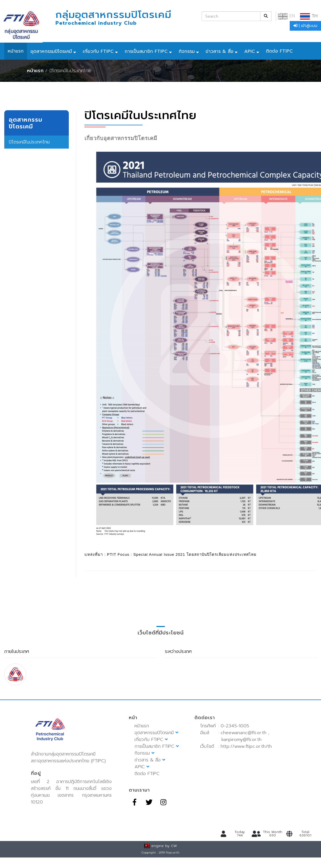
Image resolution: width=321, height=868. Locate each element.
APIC (250, 51)
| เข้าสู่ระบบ (305, 26)
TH (309, 16)
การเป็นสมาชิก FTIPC (146, 51)
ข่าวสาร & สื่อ (219, 51)
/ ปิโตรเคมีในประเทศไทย (68, 71)
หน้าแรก (16, 51)
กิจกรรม (187, 51)
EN (286, 16)
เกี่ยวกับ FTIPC (98, 51)
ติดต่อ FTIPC (279, 51)
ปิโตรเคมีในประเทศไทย (29, 142)
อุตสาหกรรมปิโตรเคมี (51, 51)
